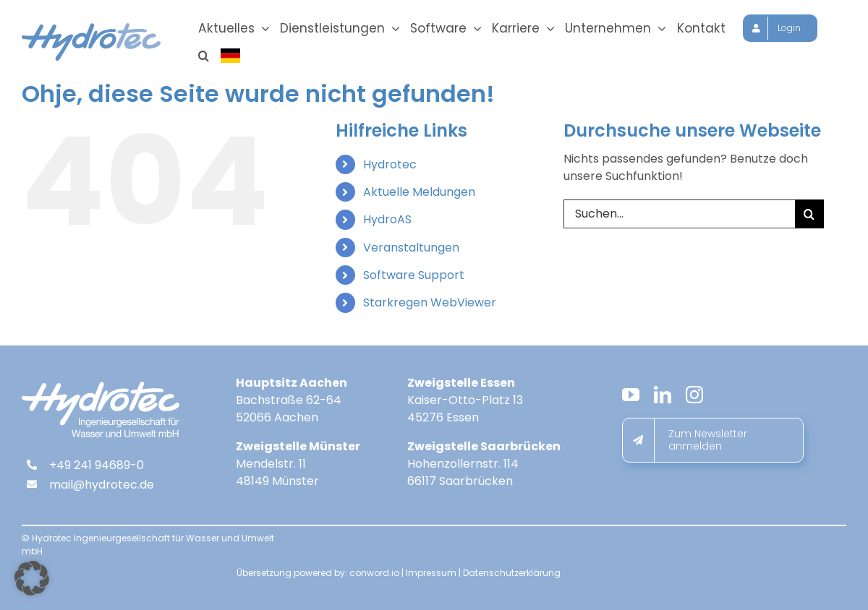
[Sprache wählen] (231, 56)
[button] (204, 56)
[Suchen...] (679, 217)
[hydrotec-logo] (91, 29)
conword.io (374, 576)
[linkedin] (663, 398)
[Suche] (809, 217)
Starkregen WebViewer (430, 305)
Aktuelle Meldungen (419, 195)
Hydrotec (390, 167)
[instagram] (694, 398)
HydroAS (387, 222)
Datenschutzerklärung (512, 576)
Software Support (414, 278)
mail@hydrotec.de (102, 487)
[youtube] (631, 398)
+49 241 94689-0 (97, 468)
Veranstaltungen (411, 250)
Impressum (431, 576)
